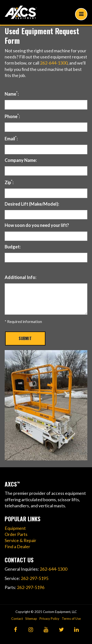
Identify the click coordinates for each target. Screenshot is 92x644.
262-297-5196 (31, 587)
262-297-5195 (35, 578)
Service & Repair (20, 540)
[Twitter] (61, 630)
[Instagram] (31, 630)
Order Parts (16, 534)
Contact (17, 619)
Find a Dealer (17, 546)
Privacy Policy (49, 619)
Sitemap (31, 619)
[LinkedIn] (76, 630)
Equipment (15, 528)
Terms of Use (71, 619)
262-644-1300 (54, 63)
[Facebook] (16, 630)
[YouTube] (46, 630)
